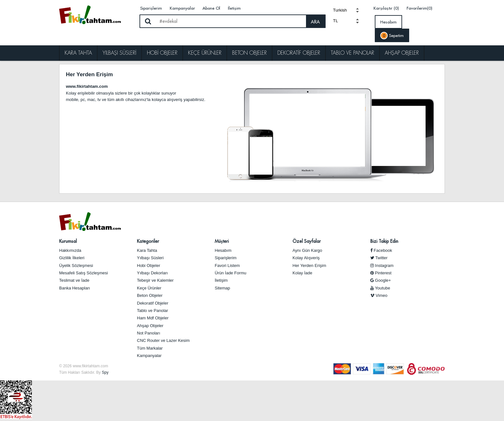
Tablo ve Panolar (352, 53)
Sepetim (392, 36)
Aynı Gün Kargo (307, 250)
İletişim (234, 8)
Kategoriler (148, 241)
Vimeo (379, 295)
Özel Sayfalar (307, 241)
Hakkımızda (70, 250)
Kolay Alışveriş (306, 258)
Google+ (381, 280)
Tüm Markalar (150, 348)
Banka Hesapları (75, 288)
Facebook (381, 250)
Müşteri (222, 241)
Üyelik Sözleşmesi (76, 265)
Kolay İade (302, 273)
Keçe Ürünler (205, 53)
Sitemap (222, 288)
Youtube (380, 288)
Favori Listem (227, 265)
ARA (315, 22)
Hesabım (388, 22)
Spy (105, 372)
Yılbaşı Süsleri (119, 53)
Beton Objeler (249, 53)
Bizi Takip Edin (384, 241)
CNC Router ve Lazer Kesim (163, 340)
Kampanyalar (182, 8)
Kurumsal (68, 241)
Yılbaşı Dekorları (152, 273)
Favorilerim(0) (419, 8)
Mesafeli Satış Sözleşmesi (84, 273)
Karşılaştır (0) (386, 8)
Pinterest (381, 273)
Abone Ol (211, 8)
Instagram (382, 265)
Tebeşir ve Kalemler (155, 280)
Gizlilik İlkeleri (72, 258)
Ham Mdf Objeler (153, 318)
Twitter (379, 258)
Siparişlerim (151, 8)
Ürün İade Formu (230, 273)
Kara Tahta (78, 53)
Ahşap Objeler (402, 53)
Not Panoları (148, 333)
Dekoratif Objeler (299, 53)
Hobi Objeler (162, 53)
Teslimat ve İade (74, 280)
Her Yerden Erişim (309, 265)
